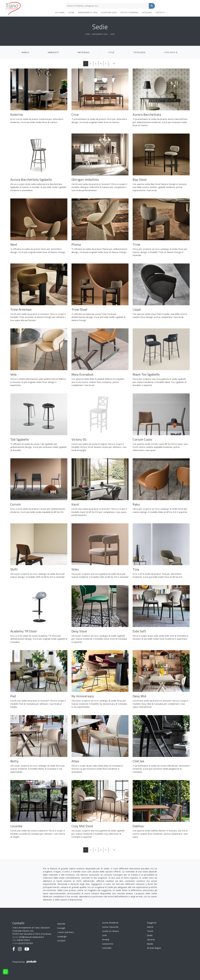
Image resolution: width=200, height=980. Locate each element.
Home (88, 34)
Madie (150, 944)
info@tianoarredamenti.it (31, 937)
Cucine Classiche (110, 927)
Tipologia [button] (139, 52)
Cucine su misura (111, 931)
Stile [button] (111, 52)
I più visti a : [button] (171, 52)
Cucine (71, 12)
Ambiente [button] (53, 52)
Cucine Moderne (110, 923)
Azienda (61, 924)
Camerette (108, 944)
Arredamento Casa (88, 12)
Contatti (160, 12)
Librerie (151, 939)
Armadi (106, 939)
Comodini (107, 948)
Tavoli (150, 931)
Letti (105, 935)
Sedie (112, 34)
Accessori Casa (109, 12)
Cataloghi (147, 12)
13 (114, 64)
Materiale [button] (84, 52)
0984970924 (23, 940)
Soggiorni (152, 923)
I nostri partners (66, 932)
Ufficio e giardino (129, 12)
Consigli (61, 928)
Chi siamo (60, 12)
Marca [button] (25, 52)
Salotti (150, 927)
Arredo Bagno (154, 948)
